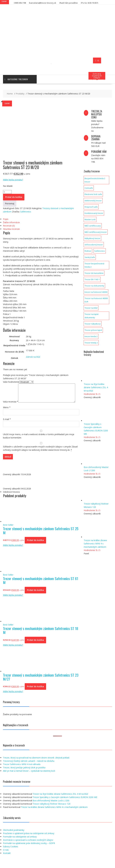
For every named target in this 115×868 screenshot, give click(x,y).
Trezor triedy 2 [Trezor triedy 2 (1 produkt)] (91, 343)
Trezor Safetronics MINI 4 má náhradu (22, 771)
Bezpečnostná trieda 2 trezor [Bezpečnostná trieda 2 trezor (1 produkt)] (95, 180)
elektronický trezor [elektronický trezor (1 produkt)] (93, 201)
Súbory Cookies (11, 853)
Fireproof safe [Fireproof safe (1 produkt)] (91, 207)
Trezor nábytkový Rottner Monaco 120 (52, 811)
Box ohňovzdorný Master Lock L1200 (51, 807)
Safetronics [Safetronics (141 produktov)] (100, 251)
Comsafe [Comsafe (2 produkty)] (89, 188)
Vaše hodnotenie (11, 382)
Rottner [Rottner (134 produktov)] (88, 251)
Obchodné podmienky (14, 837)
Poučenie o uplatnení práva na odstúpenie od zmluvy (29, 840)
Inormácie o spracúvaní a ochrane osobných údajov (28, 847)
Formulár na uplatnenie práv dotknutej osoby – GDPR (29, 850)
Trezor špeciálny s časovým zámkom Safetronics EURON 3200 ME (65, 804)
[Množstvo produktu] (7, 192)
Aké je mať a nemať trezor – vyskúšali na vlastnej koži (29, 778)
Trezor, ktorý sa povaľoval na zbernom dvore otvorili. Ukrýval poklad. (36, 765)
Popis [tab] (6, 219)
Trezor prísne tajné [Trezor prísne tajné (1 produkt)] (93, 330)
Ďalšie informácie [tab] (11, 222)
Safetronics (26, 212)
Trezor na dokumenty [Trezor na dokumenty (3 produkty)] (94, 286)
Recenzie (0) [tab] (9, 226)
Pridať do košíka (14, 197)
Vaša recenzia (11, 385)
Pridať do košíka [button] (35, 547)
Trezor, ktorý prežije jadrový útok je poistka (24, 774)
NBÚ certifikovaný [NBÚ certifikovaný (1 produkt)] (93, 226)
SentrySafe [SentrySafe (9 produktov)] (90, 257)
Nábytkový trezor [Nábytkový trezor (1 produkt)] (92, 238)
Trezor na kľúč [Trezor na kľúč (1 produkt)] (91, 308)
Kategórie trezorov (16, 79)
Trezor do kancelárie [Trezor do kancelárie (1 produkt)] (94, 273)
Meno (7, 414)
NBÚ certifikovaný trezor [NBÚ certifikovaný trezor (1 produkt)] (96, 232)
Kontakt (7, 860)
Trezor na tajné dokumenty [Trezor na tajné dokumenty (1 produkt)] (92, 316)
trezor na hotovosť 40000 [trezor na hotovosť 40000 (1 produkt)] (96, 292)
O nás (6, 857)
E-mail (7, 426)
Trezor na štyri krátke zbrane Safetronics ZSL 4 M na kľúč (60, 801)
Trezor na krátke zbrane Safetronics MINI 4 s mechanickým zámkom (54, 814)
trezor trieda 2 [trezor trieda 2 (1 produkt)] (91, 336)
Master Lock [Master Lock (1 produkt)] (90, 219)
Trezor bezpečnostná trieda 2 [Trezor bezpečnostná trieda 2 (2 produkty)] (94, 265)
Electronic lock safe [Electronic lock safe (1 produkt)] (93, 194)
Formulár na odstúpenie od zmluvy (20, 843)
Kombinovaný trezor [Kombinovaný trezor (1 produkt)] (94, 213)
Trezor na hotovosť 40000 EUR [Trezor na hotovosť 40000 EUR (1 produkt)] (96, 300)
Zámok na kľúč (33, 357)
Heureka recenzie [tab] (11, 229)
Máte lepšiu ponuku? (13, 180)
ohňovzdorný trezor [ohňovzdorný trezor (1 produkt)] (94, 245)
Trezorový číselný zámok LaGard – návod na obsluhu (29, 768)
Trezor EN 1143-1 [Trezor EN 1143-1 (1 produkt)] (92, 279)
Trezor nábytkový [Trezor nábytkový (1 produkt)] (93, 324)
